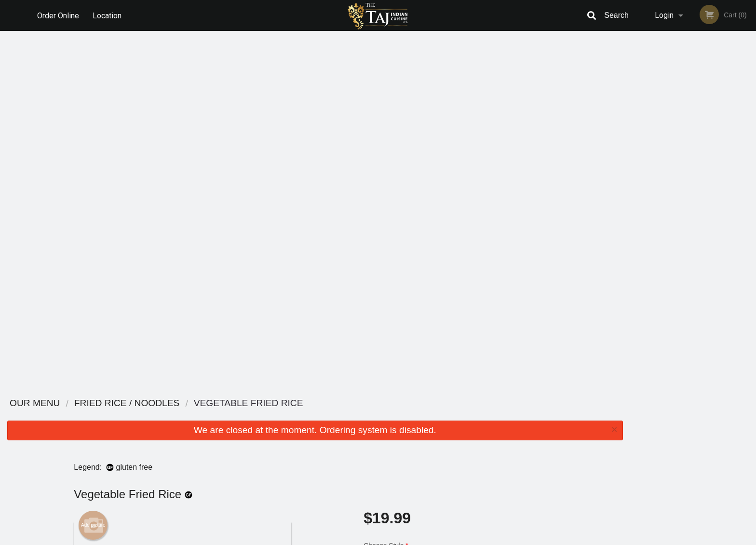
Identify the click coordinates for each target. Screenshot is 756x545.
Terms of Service (394, 538)
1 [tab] (657, 191)
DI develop (393, 512)
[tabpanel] (693, 128)
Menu (353, 416)
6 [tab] (729, 191)
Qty (393, 311)
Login (664, 15)
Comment (460, 272)
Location (108, 15)
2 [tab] (671, 191)
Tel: (531, 440)
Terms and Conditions (455, 428)
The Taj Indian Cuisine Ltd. (200, 403)
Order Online (58, 15)
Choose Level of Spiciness (460, 233)
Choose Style (460, 197)
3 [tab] (686, 191)
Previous (637, 128)
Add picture (93, 167)
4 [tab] (700, 191)
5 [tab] (715, 191)
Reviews (437, 416)
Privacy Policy (445, 440)
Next (749, 128)
